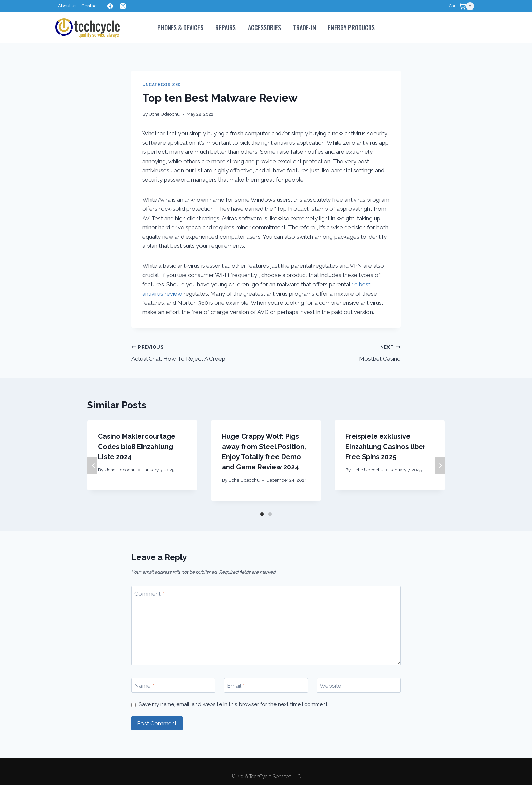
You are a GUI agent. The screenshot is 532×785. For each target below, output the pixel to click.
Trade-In (305, 27)
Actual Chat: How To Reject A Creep (196, 352)
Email (236, 686)
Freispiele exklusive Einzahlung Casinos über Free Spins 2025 (386, 447)
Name (144, 686)
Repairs (226, 27)
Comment (149, 594)
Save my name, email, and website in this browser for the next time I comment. (234, 704)
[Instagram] (123, 6)
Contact (90, 6)
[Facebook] (110, 6)
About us (67, 6)
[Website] (359, 685)
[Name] (173, 685)
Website (330, 686)
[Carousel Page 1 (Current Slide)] (262, 514)
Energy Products (351, 27)
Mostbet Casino (336, 352)
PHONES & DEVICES (180, 27)
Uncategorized (162, 85)
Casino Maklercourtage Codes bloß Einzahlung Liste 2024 (137, 447)
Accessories (264, 27)
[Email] (266, 685)
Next (440, 466)
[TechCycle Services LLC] (88, 28)
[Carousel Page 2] (270, 514)
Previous (92, 466)
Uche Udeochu (164, 114)
